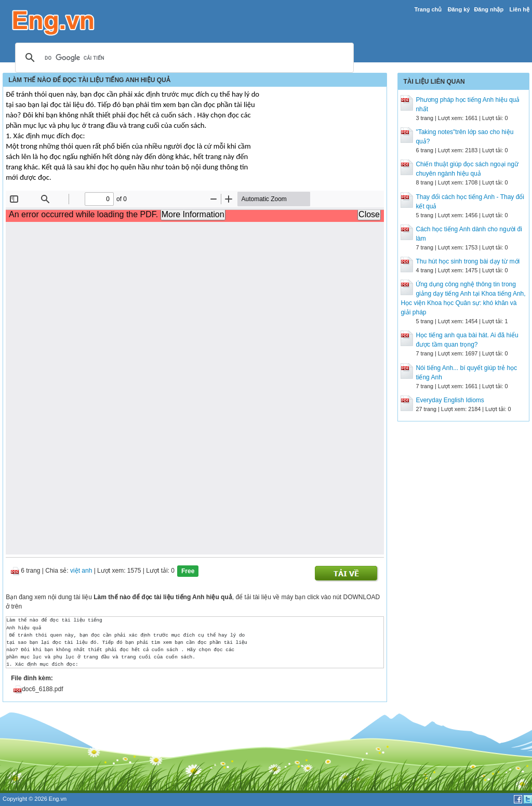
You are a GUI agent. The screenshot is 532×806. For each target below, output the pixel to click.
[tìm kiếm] (183, 58)
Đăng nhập (489, 9)
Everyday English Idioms (450, 400)
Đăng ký (459, 9)
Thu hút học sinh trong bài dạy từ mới (468, 261)
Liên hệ (519, 9)
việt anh (81, 571)
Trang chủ (428, 9)
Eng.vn (58, 799)
